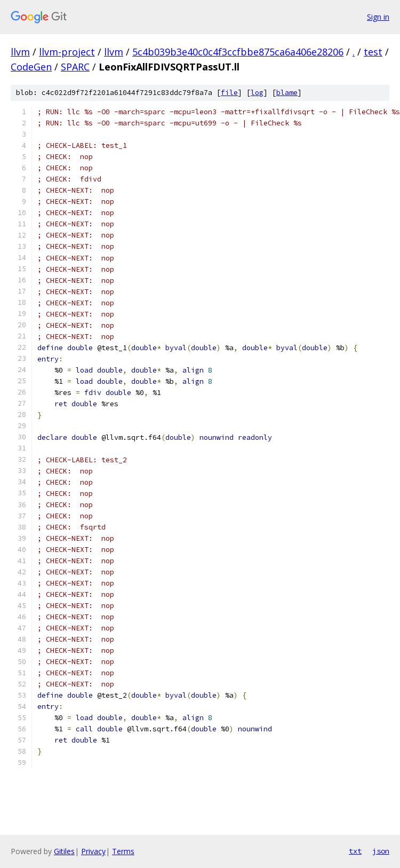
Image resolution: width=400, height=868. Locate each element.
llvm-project (67, 52)
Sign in (378, 17)
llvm (20, 52)
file (229, 93)
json (381, 851)
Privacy (93, 851)
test (373, 52)
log (257, 93)
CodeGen (31, 67)
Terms (123, 851)
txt (355, 851)
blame (287, 93)
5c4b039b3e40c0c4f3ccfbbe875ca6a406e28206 (238, 52)
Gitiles (64, 851)
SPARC (75, 67)
